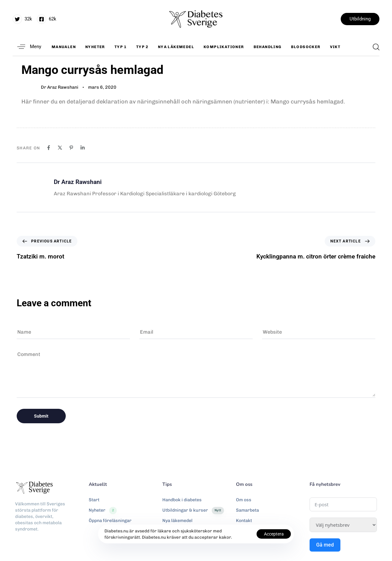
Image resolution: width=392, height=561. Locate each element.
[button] (27, 47)
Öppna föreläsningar (110, 521)
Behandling (268, 47)
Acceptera (274, 534)
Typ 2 (142, 47)
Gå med (325, 545)
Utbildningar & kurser (193, 510)
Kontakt (244, 521)
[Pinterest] (71, 148)
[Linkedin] (83, 148)
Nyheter (95, 47)
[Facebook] (49, 148)
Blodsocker (306, 47)
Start (94, 500)
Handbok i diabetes (182, 500)
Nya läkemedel (176, 47)
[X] (60, 148)
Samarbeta (247, 510)
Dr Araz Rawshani (60, 87)
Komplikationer (224, 47)
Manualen (64, 47)
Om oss (244, 500)
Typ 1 (121, 47)
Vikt (335, 47)
